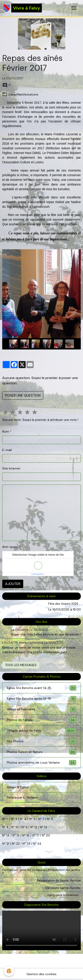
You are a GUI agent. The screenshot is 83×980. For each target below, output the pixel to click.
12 (36, 827)
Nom (6, 431)
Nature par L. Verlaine (22, 797)
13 (46, 827)
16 (28, 835)
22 (17, 844)
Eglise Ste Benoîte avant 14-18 (41, 688)
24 (39, 844)
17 (38, 835)
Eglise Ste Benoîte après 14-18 (41, 699)
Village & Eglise (18, 787)
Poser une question (23, 395)
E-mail (7, 450)
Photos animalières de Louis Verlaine (41, 763)
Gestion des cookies (41, 974)
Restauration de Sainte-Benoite (59, 881)
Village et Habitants (41, 709)
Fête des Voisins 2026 (63, 604)
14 (8, 835)
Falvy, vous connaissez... (64, 895)
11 (26, 827)
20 (48, 835)
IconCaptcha (37, 574)
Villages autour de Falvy (41, 731)
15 (18, 835)
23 (29, 844)
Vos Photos (41, 741)
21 (8, 844)
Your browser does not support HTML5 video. (41, 930)
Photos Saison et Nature (41, 752)
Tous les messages (21, 665)
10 (17, 827)
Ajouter (13, 584)
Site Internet (11, 468)
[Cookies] (9, 971)
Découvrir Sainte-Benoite (63, 888)
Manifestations (27, 94)
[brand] (23, 8)
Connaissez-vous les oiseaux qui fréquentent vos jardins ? (41, 872)
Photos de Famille (41, 720)
